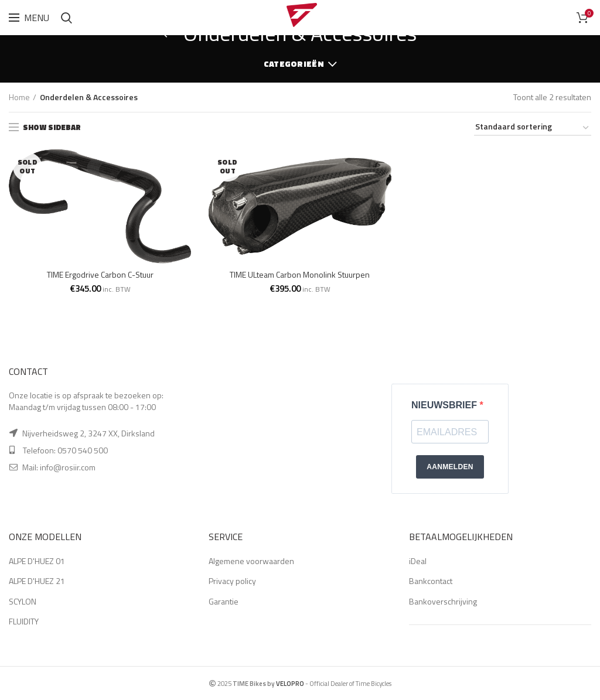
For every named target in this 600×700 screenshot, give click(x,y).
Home (19, 97)
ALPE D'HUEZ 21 (37, 581)
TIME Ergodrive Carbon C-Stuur (100, 275)
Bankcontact (431, 581)
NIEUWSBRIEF (445, 405)
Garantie (224, 601)
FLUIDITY (24, 621)
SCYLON (23, 601)
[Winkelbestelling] (533, 129)
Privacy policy (232, 581)
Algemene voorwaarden (251, 561)
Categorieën (294, 64)
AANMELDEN (450, 467)
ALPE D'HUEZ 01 (37, 561)
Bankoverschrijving (443, 601)
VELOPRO (290, 683)
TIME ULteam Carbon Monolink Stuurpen (300, 275)
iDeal (418, 561)
